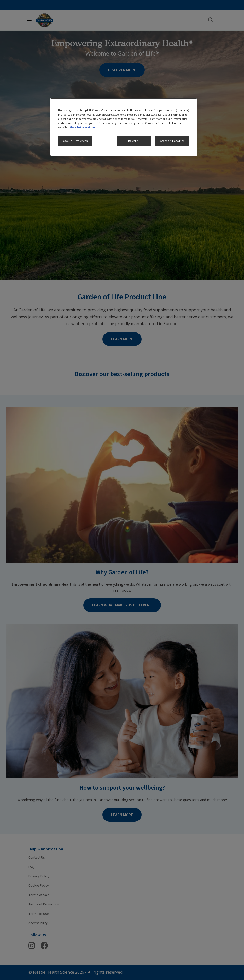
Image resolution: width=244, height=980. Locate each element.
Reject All (134, 141)
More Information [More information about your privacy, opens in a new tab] (82, 128)
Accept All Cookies (172, 141)
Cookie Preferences (75, 141)
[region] (124, 127)
